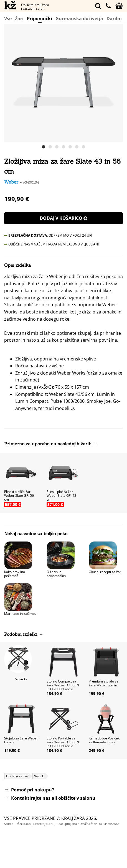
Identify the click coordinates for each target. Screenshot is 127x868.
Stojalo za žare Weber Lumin (21, 740)
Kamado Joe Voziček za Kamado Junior (104, 740)
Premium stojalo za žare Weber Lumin (104, 683)
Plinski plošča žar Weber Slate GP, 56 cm (19, 496)
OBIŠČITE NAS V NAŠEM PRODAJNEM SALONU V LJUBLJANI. (52, 244)
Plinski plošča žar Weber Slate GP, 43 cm (61, 496)
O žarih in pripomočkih (56, 574)
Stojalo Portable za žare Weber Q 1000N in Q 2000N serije (63, 742)
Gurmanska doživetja (79, 19)
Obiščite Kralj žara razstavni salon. (35, 7)
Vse (8, 19)
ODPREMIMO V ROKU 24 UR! (48, 235)
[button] (118, 83)
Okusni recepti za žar (105, 572)
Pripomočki (40, 19)
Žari (19, 19)
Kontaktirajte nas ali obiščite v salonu (53, 798)
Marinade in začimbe (20, 614)
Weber (11, 182)
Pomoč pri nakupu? (33, 790)
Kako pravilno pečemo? (15, 574)
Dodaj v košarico (63, 218)
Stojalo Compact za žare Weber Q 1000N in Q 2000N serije (63, 685)
